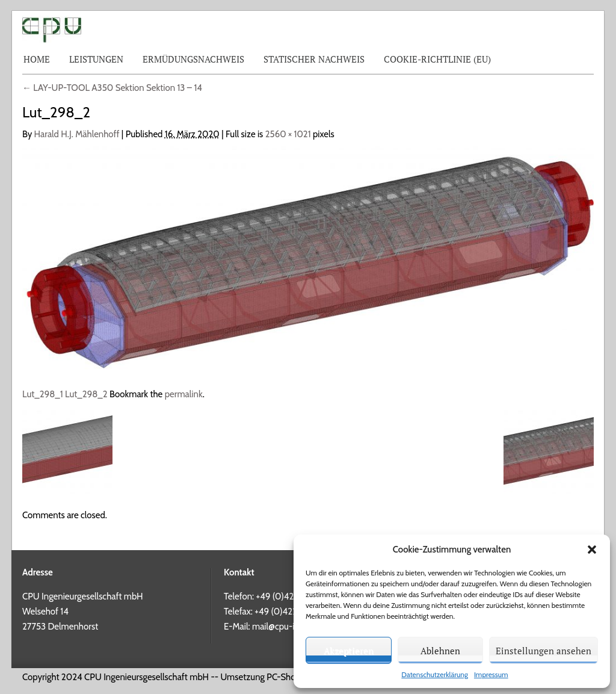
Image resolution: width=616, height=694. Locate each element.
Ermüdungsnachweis (193, 59)
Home (37, 59)
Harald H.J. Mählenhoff (77, 134)
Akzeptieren (349, 651)
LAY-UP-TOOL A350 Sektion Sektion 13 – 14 (112, 88)
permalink (184, 394)
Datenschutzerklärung (435, 674)
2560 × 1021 (288, 134)
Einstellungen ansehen (544, 651)
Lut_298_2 (86, 394)
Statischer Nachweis (314, 59)
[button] (592, 550)
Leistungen (96, 59)
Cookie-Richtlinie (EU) (437, 59)
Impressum (491, 674)
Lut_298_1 (43, 394)
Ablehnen (440, 651)
